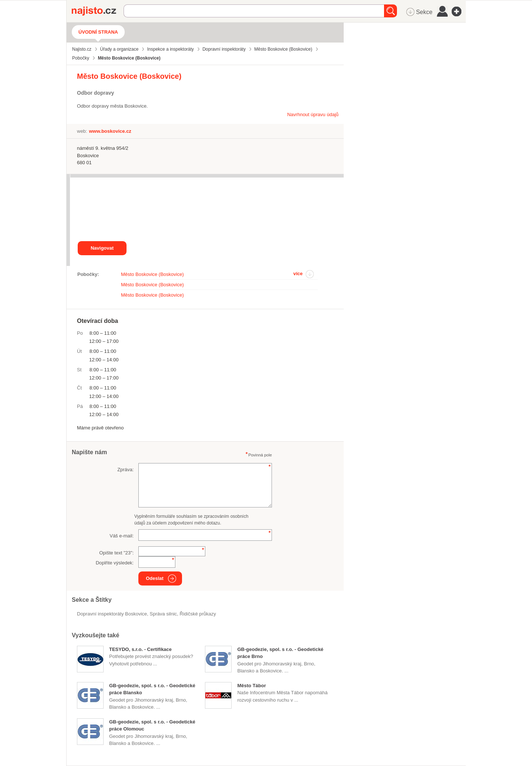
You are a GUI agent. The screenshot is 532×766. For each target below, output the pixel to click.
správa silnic (164, 614)
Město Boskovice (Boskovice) (152, 274)
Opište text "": (116, 553)
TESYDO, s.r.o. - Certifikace (140, 649)
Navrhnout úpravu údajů (313, 114)
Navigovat (102, 248)
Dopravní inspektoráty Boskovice (112, 614)
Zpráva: (125, 470)
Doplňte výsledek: (115, 563)
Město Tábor (251, 686)
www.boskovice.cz (110, 131)
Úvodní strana (98, 32)
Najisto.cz (98, 11)
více (298, 274)
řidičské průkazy (198, 614)
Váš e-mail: (122, 536)
